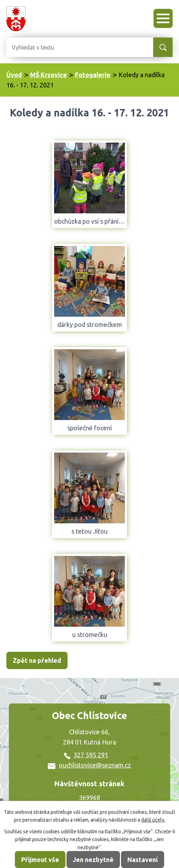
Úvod (14, 75)
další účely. (153, 820)
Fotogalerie (93, 75)
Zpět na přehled (37, 660)
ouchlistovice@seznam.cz (89, 765)
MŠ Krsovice (48, 75)
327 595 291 (86, 755)
